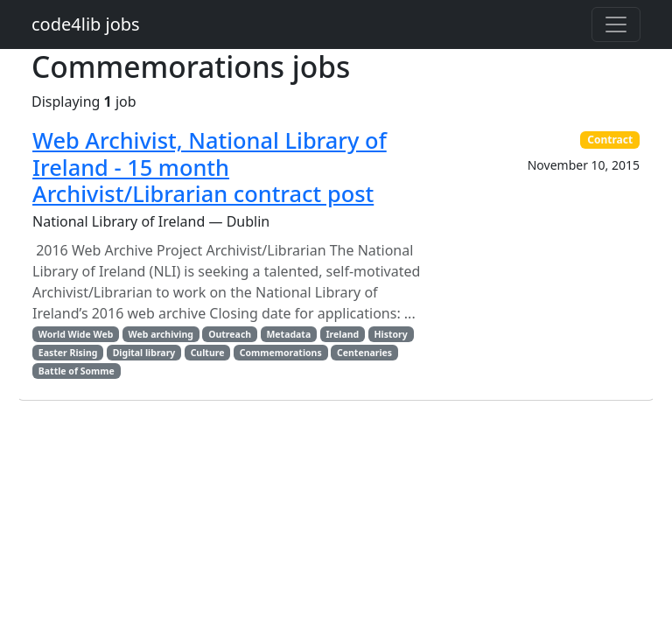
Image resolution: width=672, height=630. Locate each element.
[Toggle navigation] (616, 24)
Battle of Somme (77, 371)
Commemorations (281, 353)
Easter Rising (68, 353)
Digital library (144, 353)
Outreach (230, 334)
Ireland (342, 334)
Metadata (288, 334)
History (390, 334)
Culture (208, 353)
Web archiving (161, 334)
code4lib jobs (86, 24)
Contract (610, 140)
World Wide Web (76, 334)
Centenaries (364, 353)
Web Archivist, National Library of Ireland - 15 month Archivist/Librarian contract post (210, 167)
